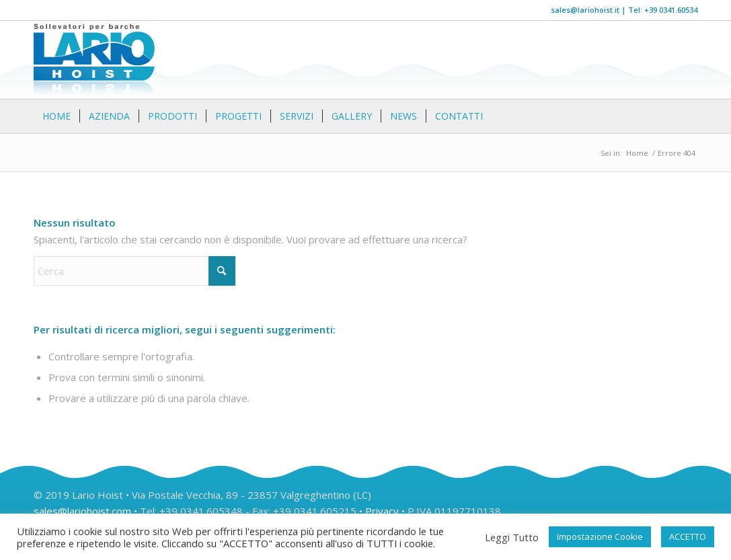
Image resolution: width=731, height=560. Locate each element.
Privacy (382, 511)
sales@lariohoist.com (82, 511)
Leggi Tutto (512, 537)
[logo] (94, 60)
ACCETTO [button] (688, 536)
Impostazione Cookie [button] (600, 536)
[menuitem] (56, 116)
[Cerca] (689, 116)
